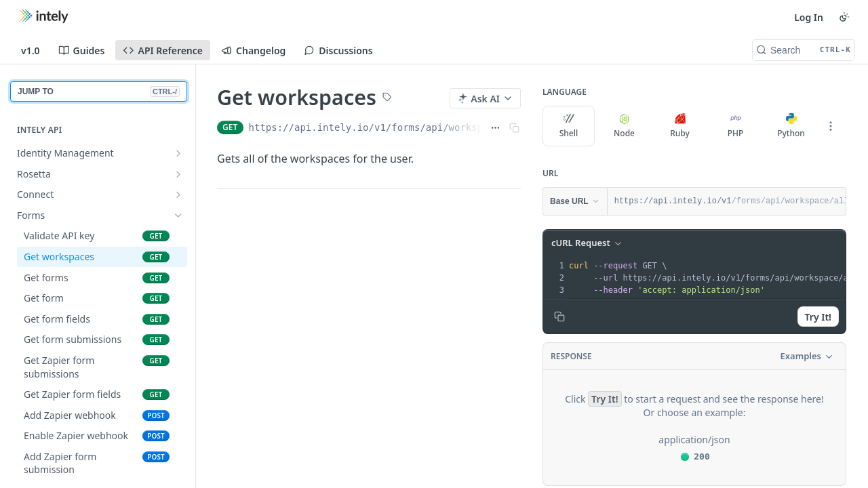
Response (571, 356)
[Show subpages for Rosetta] (178, 174)
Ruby (680, 126)
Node (624, 126)
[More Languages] (831, 126)
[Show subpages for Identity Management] (178, 153)
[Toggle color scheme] (844, 17)
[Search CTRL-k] (804, 50)
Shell (569, 126)
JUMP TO (99, 91)
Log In (809, 17)
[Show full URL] (495, 127)
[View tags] (387, 98)
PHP (736, 126)
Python (791, 126)
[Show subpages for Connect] (178, 195)
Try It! (818, 317)
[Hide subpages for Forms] (178, 216)
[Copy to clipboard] (559, 317)
